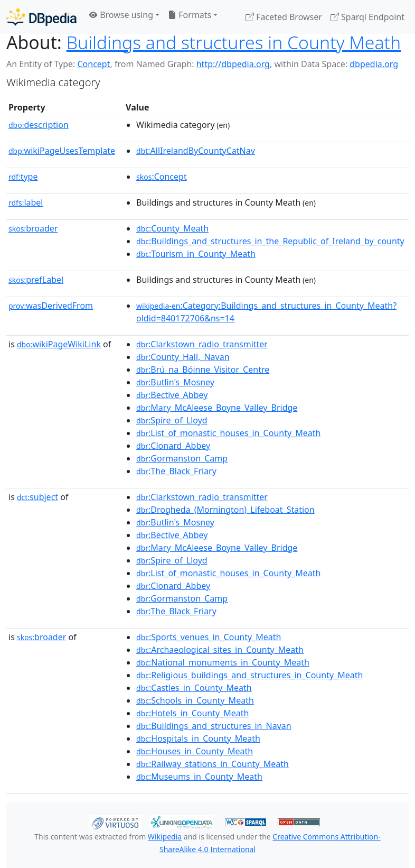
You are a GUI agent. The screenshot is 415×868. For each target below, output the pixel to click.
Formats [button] (190, 15)
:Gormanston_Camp (182, 458)
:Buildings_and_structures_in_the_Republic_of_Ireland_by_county (270, 241)
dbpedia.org (374, 64)
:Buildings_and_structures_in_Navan (214, 726)
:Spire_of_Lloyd (172, 420)
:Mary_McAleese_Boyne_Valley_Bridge (217, 408)
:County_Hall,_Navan (183, 357)
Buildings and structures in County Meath (234, 42)
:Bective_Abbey (172, 395)
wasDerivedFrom (51, 306)
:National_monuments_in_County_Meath (223, 662)
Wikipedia (165, 837)
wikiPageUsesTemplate (62, 151)
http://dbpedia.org (233, 64)
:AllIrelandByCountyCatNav (196, 151)
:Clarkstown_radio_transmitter (202, 344)
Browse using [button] (121, 15)
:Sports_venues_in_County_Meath (209, 637)
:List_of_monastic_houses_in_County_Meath (228, 433)
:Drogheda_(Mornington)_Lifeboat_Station (225, 510)
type (23, 177)
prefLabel (36, 280)
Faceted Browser (284, 17)
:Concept (162, 177)
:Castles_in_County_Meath (194, 688)
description (39, 125)
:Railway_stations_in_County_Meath (213, 764)
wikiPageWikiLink (59, 344)
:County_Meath (172, 228)
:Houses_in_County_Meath (195, 751)
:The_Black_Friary (176, 471)
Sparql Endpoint (367, 17)
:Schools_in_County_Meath (195, 700)
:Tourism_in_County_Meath (196, 254)
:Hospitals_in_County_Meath (198, 738)
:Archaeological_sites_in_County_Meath (220, 650)
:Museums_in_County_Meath (199, 777)
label (26, 202)
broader (33, 228)
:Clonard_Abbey (173, 446)
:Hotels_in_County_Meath (192, 713)
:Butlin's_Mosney (175, 382)
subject (37, 497)
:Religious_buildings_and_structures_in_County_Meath (249, 675)
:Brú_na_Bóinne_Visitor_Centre (203, 370)
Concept (93, 64)
